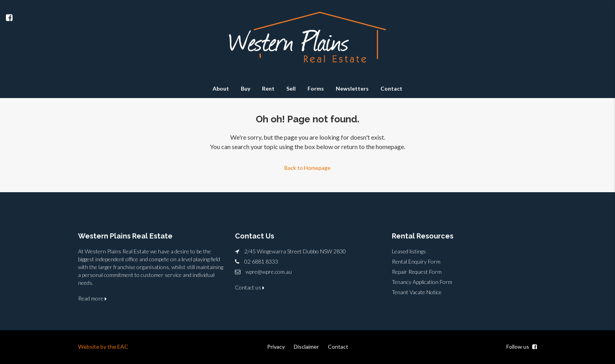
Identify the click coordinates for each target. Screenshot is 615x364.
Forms (316, 88)
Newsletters (352, 88)
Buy (246, 88)
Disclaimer (306, 347)
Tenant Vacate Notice (417, 292)
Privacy (276, 347)
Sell (291, 88)
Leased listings (409, 251)
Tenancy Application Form (422, 282)
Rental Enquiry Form (416, 261)
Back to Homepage (307, 168)
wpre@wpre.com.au (269, 272)
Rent (268, 88)
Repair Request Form (417, 272)
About (221, 88)
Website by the (98, 347)
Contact (391, 88)
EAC (123, 347)
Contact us (250, 287)
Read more (92, 298)
